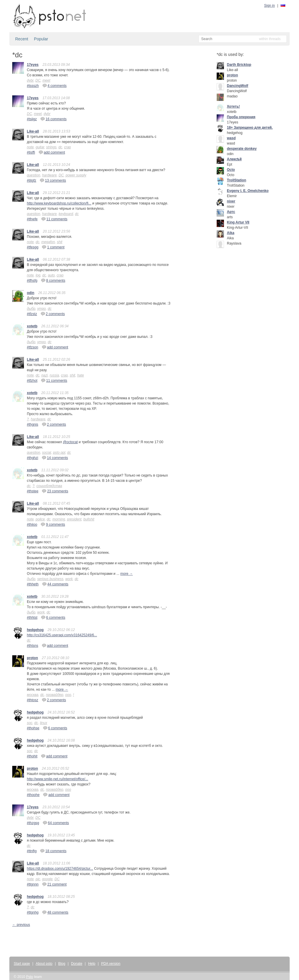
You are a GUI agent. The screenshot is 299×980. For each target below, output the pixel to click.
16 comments (53, 119)
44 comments (55, 584)
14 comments (55, 458)
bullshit (89, 519)
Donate (77, 964)
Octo (231, 170)
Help (92, 964)
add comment (52, 152)
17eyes (33, 65)
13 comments (53, 180)
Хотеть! (233, 106)
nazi (44, 375)
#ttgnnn (33, 884)
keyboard (66, 214)
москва (33, 695)
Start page (22, 964)
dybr (30, 80)
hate (80, 375)
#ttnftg (32, 851)
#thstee (33, 491)
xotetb (32, 326)
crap (67, 147)
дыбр (31, 309)
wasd (231, 138)
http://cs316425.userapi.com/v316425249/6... (62, 635)
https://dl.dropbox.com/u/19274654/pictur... (60, 869)
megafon (48, 242)
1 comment (53, 247)
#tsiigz (32, 119)
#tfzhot (32, 381)
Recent (22, 39)
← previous (21, 925)
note (30, 147)
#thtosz (33, 700)
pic (38, 879)
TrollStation (237, 180)
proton (32, 658)
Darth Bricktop (239, 65)
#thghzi (33, 458)
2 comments (53, 314)
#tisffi (31, 152)
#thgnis (33, 424)
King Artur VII (238, 222)
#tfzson (33, 347)
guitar (40, 147)
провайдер (54, 695)
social (47, 453)
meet (46, 80)
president (74, 519)
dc (60, 147)
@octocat (70, 442)
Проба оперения (241, 117)
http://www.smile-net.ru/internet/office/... (58, 779)
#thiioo (32, 525)
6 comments (53, 617)
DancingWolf (238, 86)
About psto (44, 964)
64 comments (56, 823)
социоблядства (49, 486)
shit (60, 242)
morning (59, 519)
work (69, 579)
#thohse (33, 728)
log (38, 275)
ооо (68, 695)
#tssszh (33, 86)
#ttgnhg (33, 912)
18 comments (53, 851)
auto (51, 275)
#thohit (32, 756)
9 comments (53, 524)
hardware (49, 175)
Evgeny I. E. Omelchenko (248, 191)
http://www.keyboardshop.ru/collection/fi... (59, 203)
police (40, 519)
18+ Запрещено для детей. (250, 128)
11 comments (54, 219)
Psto (29, 977)
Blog (62, 964)
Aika (231, 233)
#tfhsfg (32, 281)
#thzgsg (33, 823)
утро (42, 309)
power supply (76, 175)
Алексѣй (234, 159)
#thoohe (33, 795)
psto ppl (59, 453)
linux (44, 723)
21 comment (54, 884)
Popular (41, 39)
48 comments (55, 912)
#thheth (33, 584)
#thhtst (32, 618)
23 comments (55, 491)
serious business (50, 579)
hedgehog (35, 630)
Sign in (270, 6)
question (33, 175)
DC (38, 80)
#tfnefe (32, 219)
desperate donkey (242, 149)
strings (51, 147)
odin (31, 293)
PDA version (111, 964)
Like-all (33, 131)
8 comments (53, 280)
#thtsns (33, 646)
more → (127, 574)
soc (30, 723)
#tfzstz (32, 314)
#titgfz (32, 180)
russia (54, 375)
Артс (231, 212)
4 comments (54, 85)
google (47, 879)
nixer (231, 201)
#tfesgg (33, 247)
